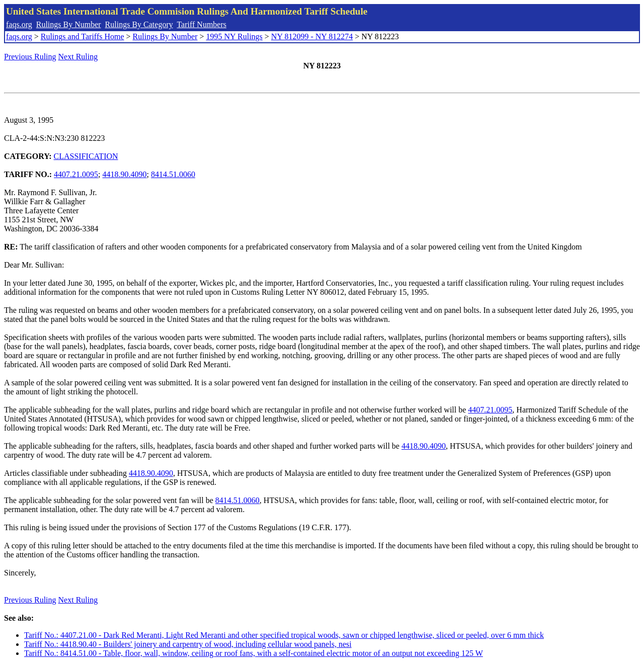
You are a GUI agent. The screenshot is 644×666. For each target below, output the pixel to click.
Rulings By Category (139, 24)
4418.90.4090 (125, 174)
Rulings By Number (69, 24)
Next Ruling (78, 57)
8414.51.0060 (173, 174)
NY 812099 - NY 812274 (312, 36)
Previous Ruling (30, 57)
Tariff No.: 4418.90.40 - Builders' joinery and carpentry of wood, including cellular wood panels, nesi (188, 644)
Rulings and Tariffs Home (83, 36)
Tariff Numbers (202, 24)
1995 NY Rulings (234, 36)
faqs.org (19, 24)
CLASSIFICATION (86, 156)
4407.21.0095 (76, 174)
